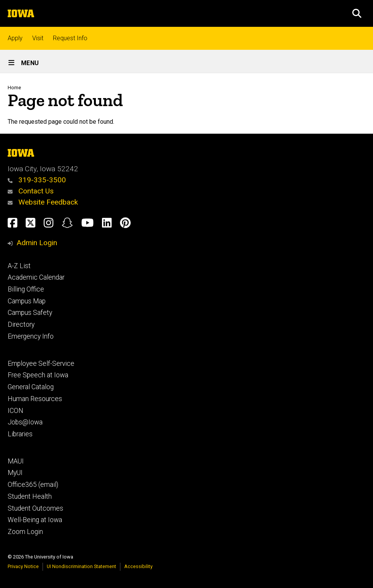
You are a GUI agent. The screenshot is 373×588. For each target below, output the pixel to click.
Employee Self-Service (41, 364)
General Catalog (31, 387)
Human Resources (35, 399)
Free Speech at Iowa (38, 375)
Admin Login (37, 243)
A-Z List (19, 266)
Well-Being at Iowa (35, 520)
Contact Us (31, 191)
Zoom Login (25, 532)
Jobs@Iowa (25, 422)
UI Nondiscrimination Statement (81, 566)
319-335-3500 (37, 180)
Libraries (20, 434)
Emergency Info (31, 336)
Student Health (30, 496)
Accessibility (138, 566)
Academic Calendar (36, 277)
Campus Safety (30, 313)
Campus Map (27, 301)
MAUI (16, 461)
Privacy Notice (23, 566)
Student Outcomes (35, 508)
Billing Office (26, 289)
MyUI (15, 473)
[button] (357, 13)
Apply (15, 38)
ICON (16, 411)
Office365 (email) (33, 485)
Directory (21, 324)
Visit (38, 38)
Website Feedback (43, 202)
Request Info (70, 38)
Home (14, 88)
